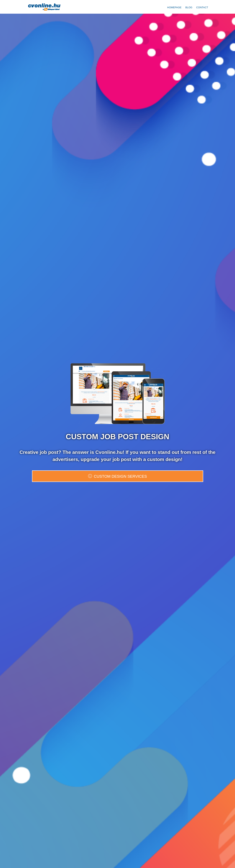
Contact (202, 7)
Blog (189, 7)
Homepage (174, 7)
